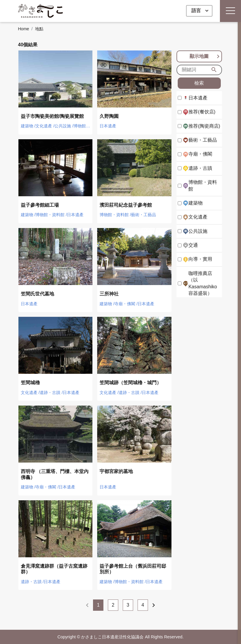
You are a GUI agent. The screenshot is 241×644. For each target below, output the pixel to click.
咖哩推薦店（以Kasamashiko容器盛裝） (203, 283)
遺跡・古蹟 (200, 168)
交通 (193, 245)
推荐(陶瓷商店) (204, 126)
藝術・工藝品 (203, 140)
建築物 (196, 203)
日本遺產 (198, 98)
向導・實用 (200, 259)
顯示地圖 (206, 56)
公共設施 (198, 231)
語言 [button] (197, 11)
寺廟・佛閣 (200, 154)
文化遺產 (198, 217)
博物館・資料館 (203, 185)
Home (24, 29)
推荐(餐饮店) (202, 112)
